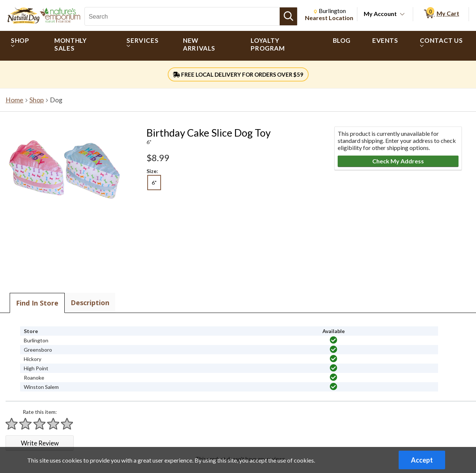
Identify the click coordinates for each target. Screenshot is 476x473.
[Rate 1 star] (12, 424)
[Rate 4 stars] (54, 424)
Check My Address (398, 161)
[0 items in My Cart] (441, 14)
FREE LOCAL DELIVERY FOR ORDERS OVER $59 (238, 74)
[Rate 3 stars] (40, 424)
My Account (380, 14)
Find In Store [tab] (37, 303)
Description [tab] (90, 303)
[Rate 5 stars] (67, 424)
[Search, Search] (182, 16)
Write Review (40, 443)
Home (15, 100)
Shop (37, 100)
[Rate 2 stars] (26, 424)
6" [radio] (154, 183)
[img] (334, 340)
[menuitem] (22, 46)
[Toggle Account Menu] (402, 15)
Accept (422, 460)
